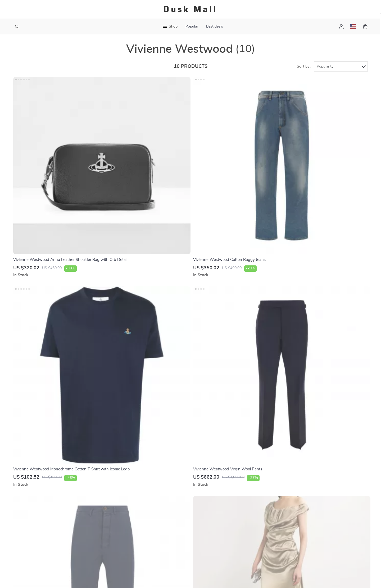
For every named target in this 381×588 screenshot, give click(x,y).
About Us (125, 493)
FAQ (172, 484)
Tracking (176, 519)
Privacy (168, 577)
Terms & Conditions (134, 519)
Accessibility (185, 577)
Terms (157, 577)
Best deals (215, 26)
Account (227, 510)
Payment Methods (185, 493)
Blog (121, 484)
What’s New (231, 502)
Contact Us (127, 502)
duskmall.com (287, 484)
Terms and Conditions (239, 528)
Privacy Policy (129, 510)
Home (225, 484)
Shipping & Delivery (186, 502)
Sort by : (304, 72)
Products (228, 493)
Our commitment (291, 520)
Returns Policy (181, 510)
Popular (192, 26)
